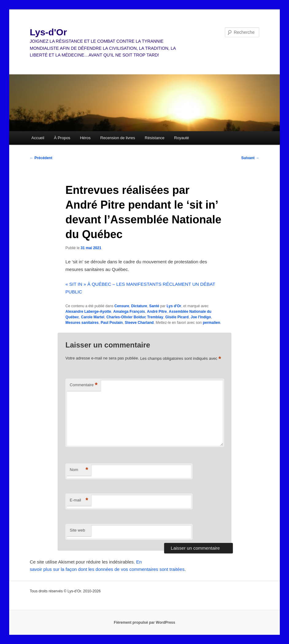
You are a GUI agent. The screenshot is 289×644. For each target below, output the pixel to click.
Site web (77, 530)
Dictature (139, 306)
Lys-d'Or (48, 32)
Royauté (182, 138)
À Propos (62, 138)
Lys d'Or (174, 306)
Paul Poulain (112, 323)
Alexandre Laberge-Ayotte (88, 312)
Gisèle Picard (177, 317)
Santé (154, 306)
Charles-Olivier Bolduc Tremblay (135, 317)
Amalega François (129, 312)
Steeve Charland (139, 323)
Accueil (38, 138)
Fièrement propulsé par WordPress (144, 622)
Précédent (41, 158)
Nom (79, 470)
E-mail (79, 500)
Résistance (155, 138)
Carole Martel (93, 317)
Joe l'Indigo (201, 317)
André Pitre (157, 312)
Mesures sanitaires (82, 323)
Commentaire (84, 385)
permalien (212, 323)
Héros (85, 138)
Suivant (250, 158)
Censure (122, 306)
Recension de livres (118, 138)
